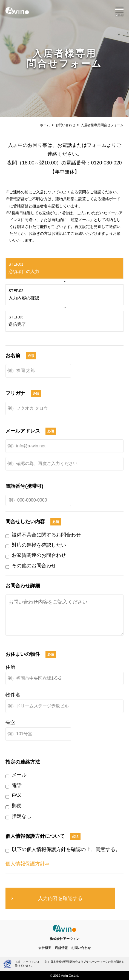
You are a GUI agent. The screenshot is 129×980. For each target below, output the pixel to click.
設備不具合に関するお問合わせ (46, 535)
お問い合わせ (65, 125)
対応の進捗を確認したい (39, 545)
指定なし (22, 816)
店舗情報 (61, 948)
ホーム (45, 125)
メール (19, 775)
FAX (16, 795)
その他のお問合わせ (34, 566)
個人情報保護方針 (25, 864)
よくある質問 (74, 192)
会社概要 (45, 948)
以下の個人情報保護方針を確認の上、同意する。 (66, 849)
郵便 (17, 806)
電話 (17, 785)
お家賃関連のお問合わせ (39, 555)
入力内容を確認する (60, 898)
